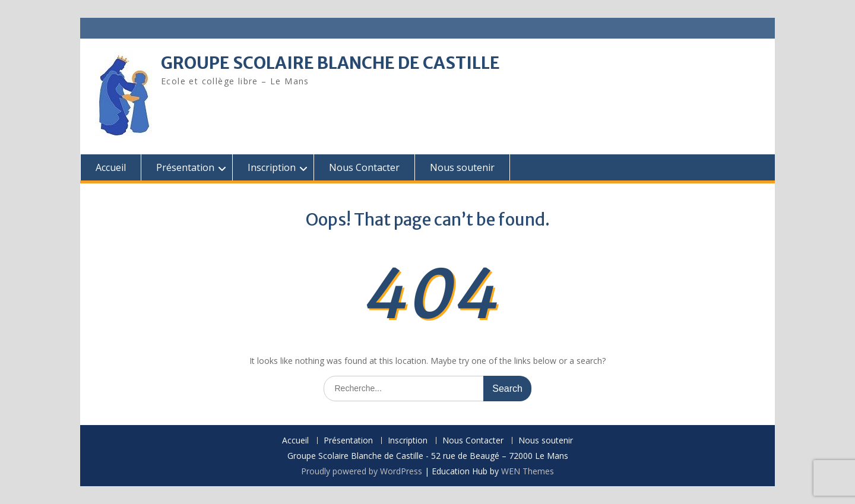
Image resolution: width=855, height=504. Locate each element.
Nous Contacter (364, 167)
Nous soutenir (462, 167)
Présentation (185, 167)
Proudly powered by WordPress (362, 471)
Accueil (111, 167)
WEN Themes (528, 471)
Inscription (272, 167)
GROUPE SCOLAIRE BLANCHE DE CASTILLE (330, 63)
